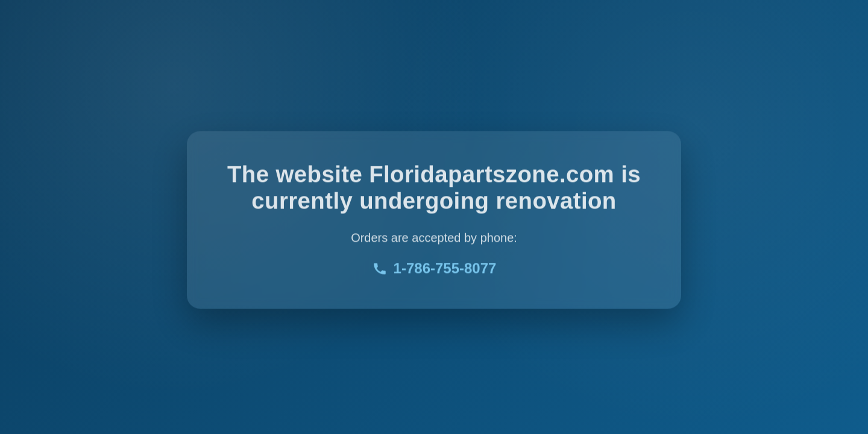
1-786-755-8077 (434, 269)
